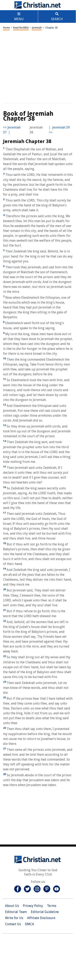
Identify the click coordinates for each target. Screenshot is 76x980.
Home (6, 28)
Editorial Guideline (45, 912)
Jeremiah (37, 28)
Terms (52, 906)
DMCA (29, 924)
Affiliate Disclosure (41, 918)
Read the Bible (21, 28)
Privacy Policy (33, 906)
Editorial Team (16, 912)
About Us (12, 906)
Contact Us (13, 924)
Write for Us (14, 918)
